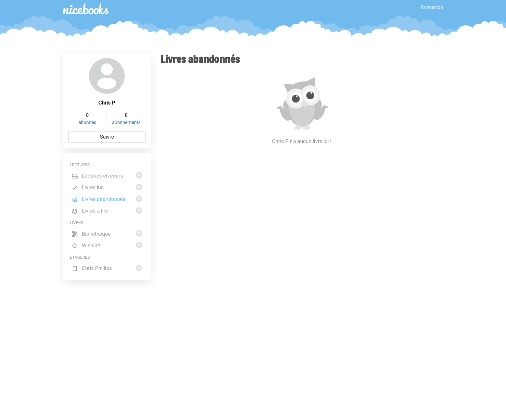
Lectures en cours (107, 175)
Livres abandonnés (107, 199)
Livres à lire (107, 210)
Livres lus (107, 187)
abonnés (87, 123)
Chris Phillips (107, 268)
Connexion (432, 7)
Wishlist (107, 245)
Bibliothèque (107, 234)
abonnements (126, 123)
